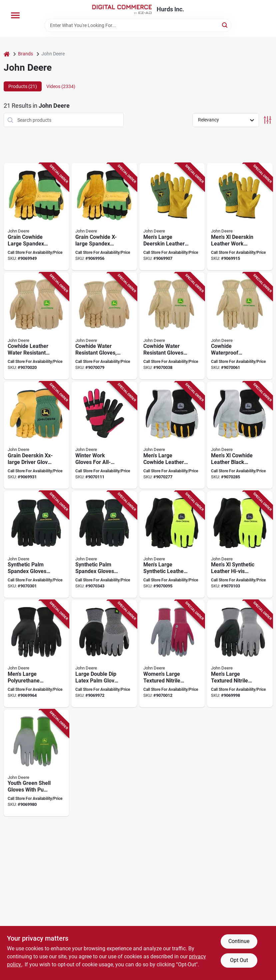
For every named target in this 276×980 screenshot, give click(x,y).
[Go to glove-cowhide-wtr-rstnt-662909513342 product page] (172, 326)
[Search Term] (138, 25)
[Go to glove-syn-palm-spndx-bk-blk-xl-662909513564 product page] (104, 545)
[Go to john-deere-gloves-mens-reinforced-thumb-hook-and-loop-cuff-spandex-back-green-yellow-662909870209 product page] (36, 217)
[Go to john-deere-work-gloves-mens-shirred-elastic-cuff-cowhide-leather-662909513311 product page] (36, 326)
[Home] (7, 54)
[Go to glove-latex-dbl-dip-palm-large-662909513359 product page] (104, 654)
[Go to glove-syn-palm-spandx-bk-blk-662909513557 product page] (36, 545)
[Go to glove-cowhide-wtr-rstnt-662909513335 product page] (240, 326)
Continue (239, 941)
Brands (25, 54)
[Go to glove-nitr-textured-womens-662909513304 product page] (172, 654)
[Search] (225, 25)
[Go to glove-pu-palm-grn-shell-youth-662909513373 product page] (36, 763)
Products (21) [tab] (23, 86)
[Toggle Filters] (267, 120)
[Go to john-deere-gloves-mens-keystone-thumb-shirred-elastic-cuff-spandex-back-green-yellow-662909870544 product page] (36, 435)
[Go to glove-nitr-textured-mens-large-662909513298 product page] (240, 654)
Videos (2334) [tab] (61, 86)
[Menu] (15, 15)
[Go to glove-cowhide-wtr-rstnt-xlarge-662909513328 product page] (104, 326)
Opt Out (239, 960)
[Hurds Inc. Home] (122, 9)
